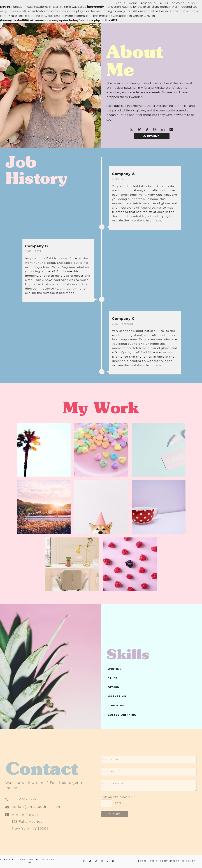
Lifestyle (7, 860)
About (121, 3)
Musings (49, 860)
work (133, 3)
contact (178, 3)
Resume (153, 136)
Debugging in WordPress (42, 16)
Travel (34, 860)
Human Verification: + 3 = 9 (118, 801)
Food (21, 860)
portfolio (148, 3)
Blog (191, 3)
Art (61, 860)
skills (164, 3)
